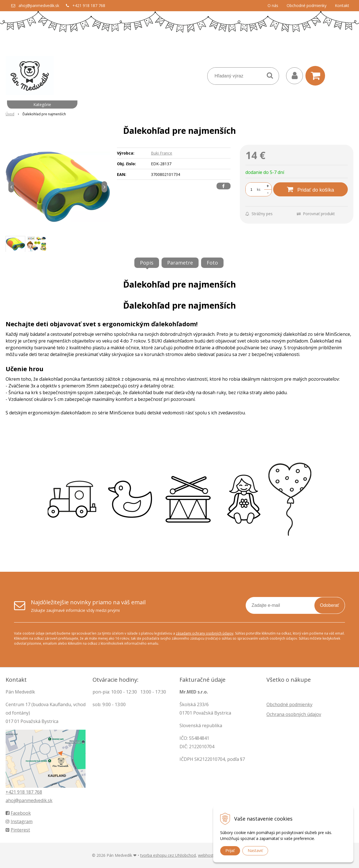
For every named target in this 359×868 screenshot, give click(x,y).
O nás (273, 5)
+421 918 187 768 (89, 5)
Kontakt (342, 5)
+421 (11, 792)
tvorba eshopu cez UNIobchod (168, 855)
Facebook (18, 813)
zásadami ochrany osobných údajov (205, 633)
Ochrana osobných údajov (294, 714)
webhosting (209, 855)
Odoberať (330, 605)
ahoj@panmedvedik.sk (39, 5)
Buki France (162, 153)
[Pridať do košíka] (310, 189)
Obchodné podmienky (307, 5)
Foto (212, 263)
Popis (147, 263)
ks (259, 190)
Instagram (19, 821)
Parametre (180, 263)
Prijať (230, 851)
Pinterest (18, 830)
